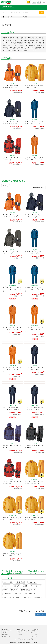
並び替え (6, 186)
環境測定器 (18, 594)
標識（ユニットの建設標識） (32, 598)
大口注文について (6, 636)
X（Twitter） (20, 635)
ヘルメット (7, 586)
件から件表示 (38, 187)
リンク (18, 633)
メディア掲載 (34, 635)
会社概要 (33, 631)
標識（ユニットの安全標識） (12, 598)
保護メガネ (17, 586)
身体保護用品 (7, 594)
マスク (5, 590)
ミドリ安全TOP (7, 17)
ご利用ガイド (5, 629)
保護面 (25, 586)
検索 (42, 13)
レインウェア (17, 17)
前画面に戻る (41, 615)
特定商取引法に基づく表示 (23, 631)
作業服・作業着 (20, 582)
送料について (20, 629)
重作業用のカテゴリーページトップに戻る (32, 611)
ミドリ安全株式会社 (36, 629)
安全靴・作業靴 (8, 582)
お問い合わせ (5, 633)
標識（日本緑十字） (30, 594)
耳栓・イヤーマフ (36, 586)
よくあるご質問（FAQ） (8, 631)
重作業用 (25, 17)
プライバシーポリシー (36, 633)
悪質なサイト (5, 635)
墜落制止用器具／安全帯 (28, 590)
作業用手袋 (14, 590)
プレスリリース (35, 636)
